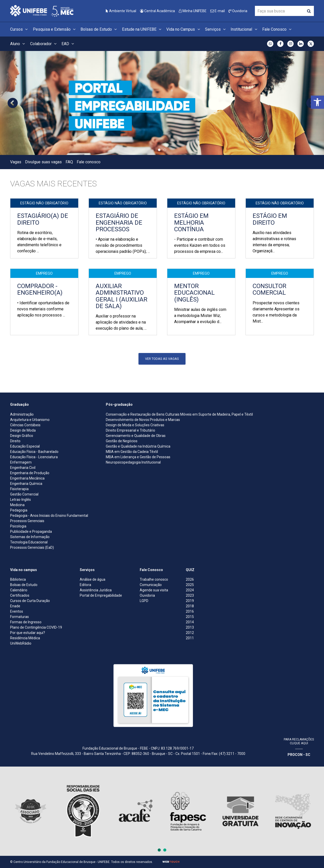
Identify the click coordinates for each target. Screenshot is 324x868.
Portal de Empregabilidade (101, 595)
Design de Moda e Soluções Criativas (135, 425)
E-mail (218, 11)
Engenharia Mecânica (27, 478)
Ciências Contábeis (25, 425)
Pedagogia (19, 510)
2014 (190, 622)
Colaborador (44, 44)
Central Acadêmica (157, 11)
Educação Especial (25, 446)
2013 (190, 627)
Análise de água (93, 579)
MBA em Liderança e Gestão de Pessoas (138, 457)
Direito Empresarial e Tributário (130, 430)
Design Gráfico (22, 436)
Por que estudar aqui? (28, 633)
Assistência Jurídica (96, 590)
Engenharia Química (26, 484)
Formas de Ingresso (26, 622)
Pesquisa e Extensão (55, 29)
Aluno (18, 44)
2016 (190, 611)
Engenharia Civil (23, 468)
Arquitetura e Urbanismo (30, 420)
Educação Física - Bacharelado (34, 452)
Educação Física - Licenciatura (34, 457)
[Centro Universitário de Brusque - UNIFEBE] (42, 11)
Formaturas (19, 617)
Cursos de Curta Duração (30, 601)
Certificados (20, 595)
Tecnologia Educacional (29, 542)
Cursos (20, 29)
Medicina (17, 505)
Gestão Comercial (24, 494)
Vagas (16, 162)
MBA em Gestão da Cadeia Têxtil (132, 452)
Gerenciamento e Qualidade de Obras (136, 436)
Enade (15, 606)
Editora (85, 585)
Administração (22, 414)
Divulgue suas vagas (43, 162)
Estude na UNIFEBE (142, 29)
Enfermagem (21, 462)
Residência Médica (25, 638)
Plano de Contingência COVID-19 (36, 627)
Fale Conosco (278, 29)
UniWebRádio (21, 643)
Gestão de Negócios (122, 441)
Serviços (216, 29)
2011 (190, 638)
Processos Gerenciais (27, 521)
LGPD (144, 601)
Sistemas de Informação (30, 537)
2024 (190, 590)
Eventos (17, 611)
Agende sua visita (154, 590)
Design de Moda (23, 430)
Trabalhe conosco (154, 579)
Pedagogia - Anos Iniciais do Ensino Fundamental (49, 516)
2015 (190, 617)
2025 (190, 585)
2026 (190, 579)
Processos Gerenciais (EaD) (32, 547)
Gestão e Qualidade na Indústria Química (138, 446)
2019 (190, 601)
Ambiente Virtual (121, 11)
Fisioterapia (19, 489)
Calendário (19, 590)
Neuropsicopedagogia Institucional (133, 462)
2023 (190, 595)
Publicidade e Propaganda (31, 532)
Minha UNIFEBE (193, 11)
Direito (15, 441)
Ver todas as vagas (162, 359)
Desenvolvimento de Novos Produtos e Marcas (143, 420)
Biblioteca (18, 579)
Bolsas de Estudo (99, 29)
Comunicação (151, 585)
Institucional (245, 29)
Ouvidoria (238, 11)
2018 (190, 606)
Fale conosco (89, 162)
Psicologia (18, 526)
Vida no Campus (184, 29)
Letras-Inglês (21, 500)
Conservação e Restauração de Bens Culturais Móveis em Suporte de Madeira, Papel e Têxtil (179, 414)
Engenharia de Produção (30, 473)
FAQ (69, 162)
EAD (68, 44)
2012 (190, 633)
